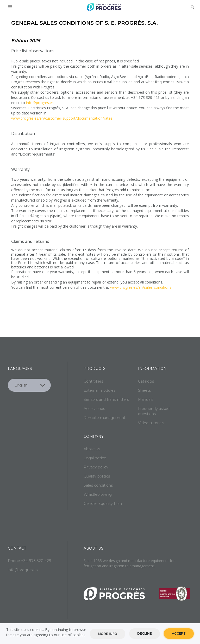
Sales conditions (98, 485)
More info (108, 634)
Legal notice (95, 458)
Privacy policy (96, 467)
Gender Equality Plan (103, 504)
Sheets (144, 390)
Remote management (105, 418)
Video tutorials (151, 423)
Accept (179, 633)
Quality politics (97, 476)
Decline (145, 633)
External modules (99, 390)
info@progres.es (40, 103)
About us (92, 449)
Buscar (192, 7)
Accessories (94, 409)
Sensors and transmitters (106, 400)
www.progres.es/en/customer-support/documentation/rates (62, 118)
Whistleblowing (98, 494)
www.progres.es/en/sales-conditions (141, 287)
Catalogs (146, 381)
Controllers (93, 381)
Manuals (146, 400)
